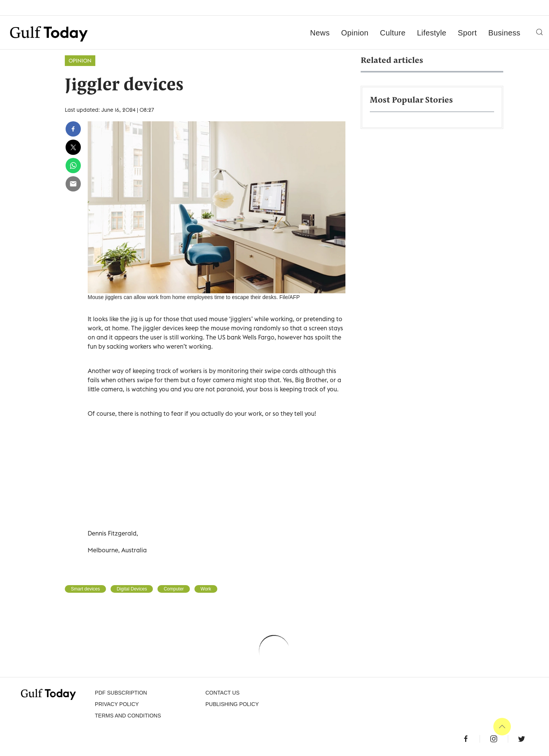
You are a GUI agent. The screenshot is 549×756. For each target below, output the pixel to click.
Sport (467, 33)
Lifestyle (432, 33)
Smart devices (85, 589)
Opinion (355, 33)
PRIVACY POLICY (117, 704)
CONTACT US (223, 693)
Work (206, 589)
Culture (393, 33)
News (320, 33)
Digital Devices (132, 589)
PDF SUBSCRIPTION (121, 693)
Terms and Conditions (128, 716)
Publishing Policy (232, 704)
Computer (174, 589)
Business (504, 33)
